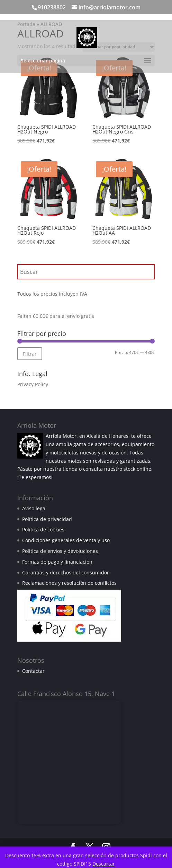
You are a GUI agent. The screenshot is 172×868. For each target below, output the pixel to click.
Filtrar (30, 354)
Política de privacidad (47, 519)
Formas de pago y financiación (57, 562)
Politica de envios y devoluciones (60, 551)
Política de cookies (43, 530)
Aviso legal (34, 508)
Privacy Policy (33, 384)
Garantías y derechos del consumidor (66, 572)
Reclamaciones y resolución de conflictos (69, 583)
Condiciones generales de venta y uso (66, 540)
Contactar (33, 671)
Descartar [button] (104, 864)
